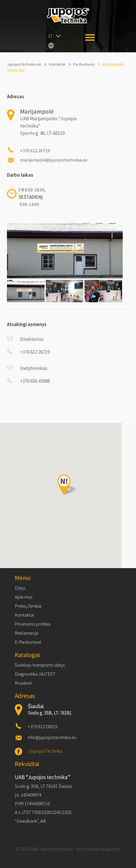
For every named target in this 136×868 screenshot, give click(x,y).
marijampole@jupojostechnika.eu (54, 160)
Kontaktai (24, 615)
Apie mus (24, 597)
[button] (68, 485)
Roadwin (23, 683)
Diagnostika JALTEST (35, 674)
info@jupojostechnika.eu (52, 737)
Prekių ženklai (28, 606)
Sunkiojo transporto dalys (40, 665)
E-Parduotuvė (28, 642)
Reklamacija (26, 633)
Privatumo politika (33, 624)
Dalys (20, 588)
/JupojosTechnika (45, 751)
